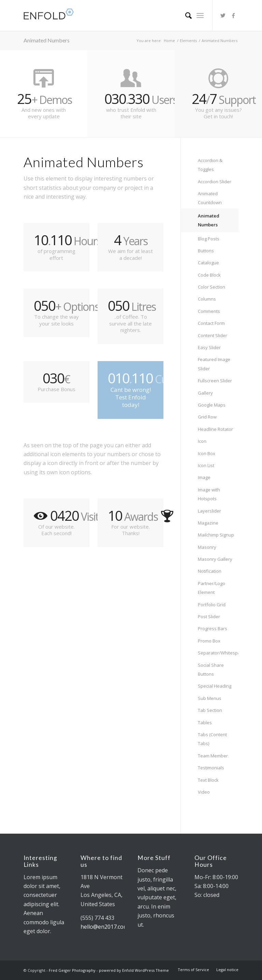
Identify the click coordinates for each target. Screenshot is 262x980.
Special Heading (215, 686)
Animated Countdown (210, 198)
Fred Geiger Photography (72, 970)
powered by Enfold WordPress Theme (134, 970)
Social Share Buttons (211, 670)
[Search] (185, 15)
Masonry (207, 547)
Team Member (213, 756)
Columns (207, 299)
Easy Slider (209, 347)
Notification (210, 571)
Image (204, 477)
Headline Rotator (215, 429)
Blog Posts (209, 239)
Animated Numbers (47, 40)
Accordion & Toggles (210, 165)
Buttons (206, 251)
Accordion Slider (215, 182)
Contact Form (211, 323)
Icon (202, 441)
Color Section (212, 287)
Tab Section (210, 710)
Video (204, 792)
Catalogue (208, 263)
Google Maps (212, 405)
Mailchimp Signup (216, 535)
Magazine (208, 523)
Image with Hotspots (209, 494)
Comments (209, 311)
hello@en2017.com (104, 927)
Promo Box (209, 641)
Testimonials (211, 768)
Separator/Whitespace (218, 653)
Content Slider (213, 335)
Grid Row (207, 417)
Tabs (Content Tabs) (212, 739)
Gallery (205, 393)
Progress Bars (213, 628)
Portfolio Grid (212, 605)
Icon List (206, 465)
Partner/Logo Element (212, 588)
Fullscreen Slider (215, 381)
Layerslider (209, 511)
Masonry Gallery (215, 559)
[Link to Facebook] (233, 15)
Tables (205, 723)
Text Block (208, 780)
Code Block (209, 275)
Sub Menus (210, 698)
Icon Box (207, 453)
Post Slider (209, 617)
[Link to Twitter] (223, 15)
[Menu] (200, 15)
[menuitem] (185, 15)
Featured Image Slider (214, 364)
